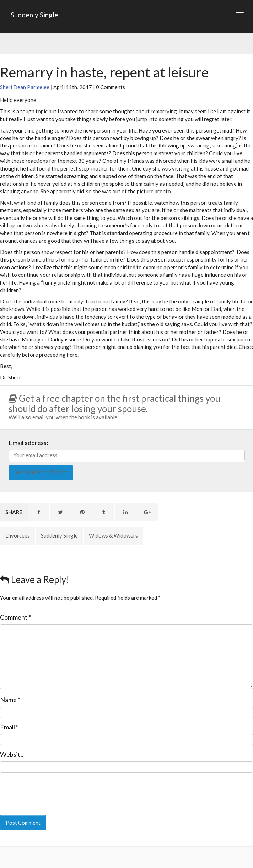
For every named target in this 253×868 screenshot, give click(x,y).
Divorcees (18, 535)
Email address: (28, 443)
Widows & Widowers (113, 535)
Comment (15, 617)
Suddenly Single (34, 15)
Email (9, 727)
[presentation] (49, 789)
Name (10, 700)
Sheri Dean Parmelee (25, 87)
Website (12, 754)
